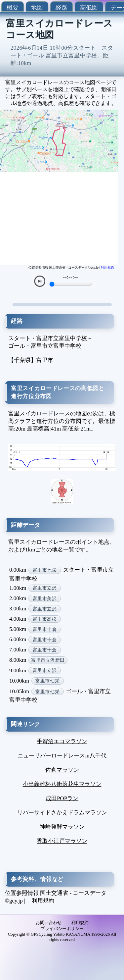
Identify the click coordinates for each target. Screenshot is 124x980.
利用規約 (107, 267)
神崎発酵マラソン (62, 827)
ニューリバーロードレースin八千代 (62, 756)
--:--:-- (70, 277)
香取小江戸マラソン (62, 841)
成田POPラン (62, 798)
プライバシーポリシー (62, 928)
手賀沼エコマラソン (62, 741)
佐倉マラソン (62, 770)
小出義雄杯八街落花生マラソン (62, 784)
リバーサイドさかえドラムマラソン (62, 813)
